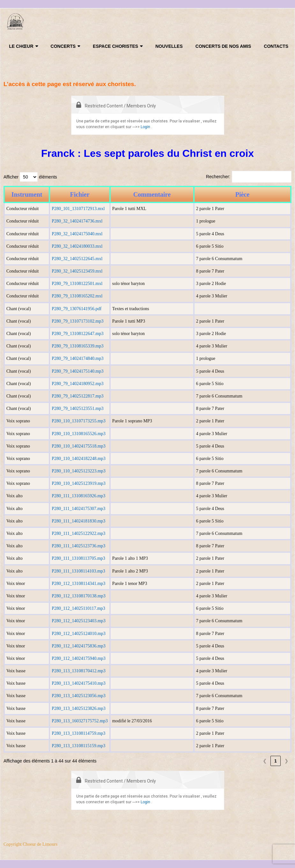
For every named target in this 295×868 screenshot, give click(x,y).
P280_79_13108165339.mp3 (77, 346)
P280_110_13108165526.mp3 (79, 434)
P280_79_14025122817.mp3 (77, 396)
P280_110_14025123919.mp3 (79, 483)
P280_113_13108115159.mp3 (78, 746)
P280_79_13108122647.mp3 (77, 334)
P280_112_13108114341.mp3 (78, 584)
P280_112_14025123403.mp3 (79, 621)
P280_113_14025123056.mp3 (79, 696)
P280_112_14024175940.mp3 (79, 658)
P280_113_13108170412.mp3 (79, 671)
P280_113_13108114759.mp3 (78, 733)
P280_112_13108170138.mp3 (79, 596)
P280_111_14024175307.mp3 (78, 509)
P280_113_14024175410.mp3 (79, 683)
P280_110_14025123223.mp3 (79, 471)
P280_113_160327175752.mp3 (80, 721)
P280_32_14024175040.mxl (77, 234)
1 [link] (276, 761)
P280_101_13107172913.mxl (78, 209)
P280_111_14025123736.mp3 (78, 546)
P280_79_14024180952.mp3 (77, 384)
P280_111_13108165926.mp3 (78, 496)
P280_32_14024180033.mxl (77, 246)
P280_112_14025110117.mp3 (78, 608)
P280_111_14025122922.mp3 (78, 533)
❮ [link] (265, 761)
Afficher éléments (30, 177)
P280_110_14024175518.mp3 (79, 446)
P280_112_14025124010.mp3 (79, 634)
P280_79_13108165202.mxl (77, 296)
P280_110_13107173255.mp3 (79, 421)
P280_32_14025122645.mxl (77, 259)
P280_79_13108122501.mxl (77, 284)
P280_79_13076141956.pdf (77, 309)
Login (145, 127)
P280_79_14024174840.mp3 (77, 358)
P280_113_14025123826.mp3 (79, 708)
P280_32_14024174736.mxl (77, 221)
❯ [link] (286, 761)
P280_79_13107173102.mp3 (77, 321)
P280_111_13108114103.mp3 (78, 571)
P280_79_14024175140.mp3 (77, 371)
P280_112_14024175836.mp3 (79, 646)
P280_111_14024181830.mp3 (78, 521)
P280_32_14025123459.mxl (77, 271)
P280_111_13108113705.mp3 (78, 558)
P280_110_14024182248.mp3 (79, 459)
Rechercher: (218, 177)
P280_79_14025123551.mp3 (77, 408)
